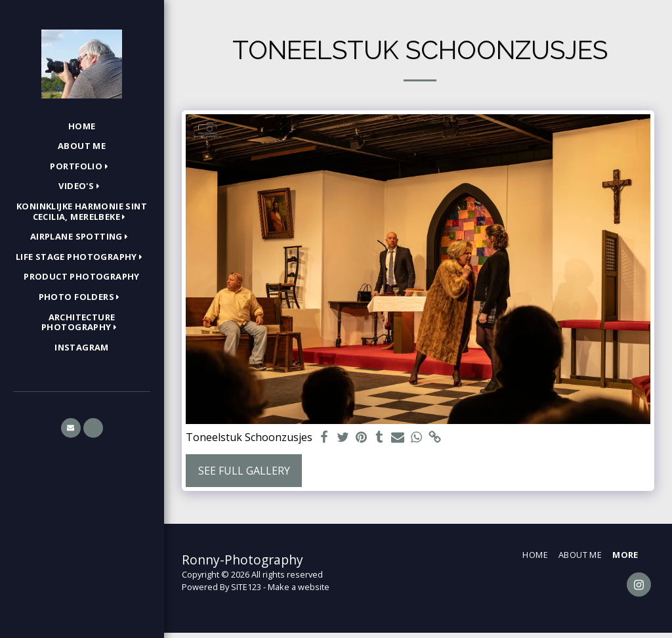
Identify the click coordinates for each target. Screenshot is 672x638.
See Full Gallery (244, 471)
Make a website (299, 587)
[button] (81, 167)
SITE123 (246, 587)
